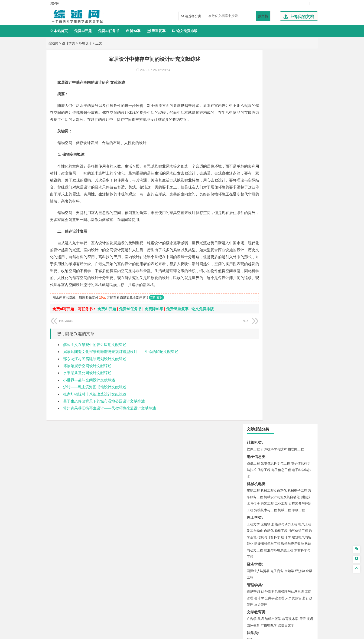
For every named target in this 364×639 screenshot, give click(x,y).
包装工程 (267, 129)
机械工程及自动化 (274, 116)
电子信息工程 (281, 96)
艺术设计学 (269, 479)
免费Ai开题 (83, 31)
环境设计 (85, 43)
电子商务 (277, 197)
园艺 (250, 520)
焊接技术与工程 (266, 136)
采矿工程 (288, 417)
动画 (309, 479)
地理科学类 (256, 369)
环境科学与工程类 (262, 396)
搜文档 (263, 16)
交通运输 (253, 280)
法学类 (252, 259)
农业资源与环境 (273, 527)
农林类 (252, 513)
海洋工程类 (256, 321)
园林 (285, 520)
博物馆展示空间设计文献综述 (87, 380)
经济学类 (254, 190)
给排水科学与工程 (270, 355)
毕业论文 (254, 534)
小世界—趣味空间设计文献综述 (89, 394)
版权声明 (242, 590)
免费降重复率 (177, 323)
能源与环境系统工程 (279, 176)
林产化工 (307, 464)
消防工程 (302, 417)
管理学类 (254, 211)
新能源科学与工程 (267, 170)
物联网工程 (296, 75)
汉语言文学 (286, 251)
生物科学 (293, 464)
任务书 (252, 565)
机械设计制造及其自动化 (282, 123)
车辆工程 (253, 116)
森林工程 (296, 520)
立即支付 (156, 311)
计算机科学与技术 (274, 75)
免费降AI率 (154, 323)
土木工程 (267, 348)
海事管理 (253, 327)
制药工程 (291, 451)
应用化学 (277, 451)
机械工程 (284, 136)
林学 (257, 520)
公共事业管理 (275, 224)
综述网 (53, 43)
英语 (261, 245)
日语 (302, 245)
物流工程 (253, 437)
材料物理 (267, 300)
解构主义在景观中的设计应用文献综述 (95, 359)
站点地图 (225, 634)
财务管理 (267, 217)
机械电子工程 (297, 116)
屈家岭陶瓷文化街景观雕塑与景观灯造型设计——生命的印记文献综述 (121, 366)
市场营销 (253, 217)
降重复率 (156, 31)
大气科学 (261, 382)
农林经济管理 (271, 520)
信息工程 (264, 96)
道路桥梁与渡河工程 (275, 280)
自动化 (269, 157)
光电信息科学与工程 (275, 89)
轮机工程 (281, 157)
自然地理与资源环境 (283, 382)
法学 (250, 265)
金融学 (289, 197)
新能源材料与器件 (267, 307)
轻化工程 (257, 464)
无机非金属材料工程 (289, 300)
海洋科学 (257, 334)
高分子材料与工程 (294, 307)
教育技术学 (290, 245)
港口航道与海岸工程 (275, 327)
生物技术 (305, 451)
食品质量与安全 (258, 458)
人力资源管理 (295, 224)
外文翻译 (254, 557)
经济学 (300, 197)
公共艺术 (268, 492)
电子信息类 (256, 83)
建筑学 (252, 355)
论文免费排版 (185, 31)
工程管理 (291, 355)
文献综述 (254, 549)
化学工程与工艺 (258, 451)
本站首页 (59, 31)
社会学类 (254, 499)
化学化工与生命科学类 (265, 445)
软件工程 (253, 75)
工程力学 (253, 150)
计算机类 (254, 68)
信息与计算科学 (269, 163)
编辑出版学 (273, 245)
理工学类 (254, 143)
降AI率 (133, 31)
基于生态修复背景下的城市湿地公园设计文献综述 (104, 415)
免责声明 (266, 590)
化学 (282, 464)
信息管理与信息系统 (289, 217)
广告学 (252, 245)
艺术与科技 (275, 485)
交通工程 (297, 280)
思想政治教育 (257, 506)
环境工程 (253, 402)
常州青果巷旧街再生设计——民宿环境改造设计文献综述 (110, 422)
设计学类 (68, 43)
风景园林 (291, 485)
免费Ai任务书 (109, 31)
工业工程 (281, 129)
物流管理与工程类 (262, 431)
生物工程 (271, 464)
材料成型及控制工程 (285, 294)
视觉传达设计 (257, 485)
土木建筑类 (256, 341)
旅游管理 (261, 231)
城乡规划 (305, 355)
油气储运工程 (298, 157)
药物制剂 (284, 458)
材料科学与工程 (258, 294)
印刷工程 (298, 136)
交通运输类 (256, 273)
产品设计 (284, 479)
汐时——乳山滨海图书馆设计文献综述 (95, 401)
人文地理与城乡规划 (282, 375)
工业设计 (298, 479)
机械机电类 (256, 110)
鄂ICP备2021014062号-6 (198, 634)
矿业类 (252, 410)
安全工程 (274, 417)
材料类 (252, 287)
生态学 (256, 527)
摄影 (257, 492)
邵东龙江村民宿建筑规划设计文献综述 (95, 373)
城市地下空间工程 (290, 361)
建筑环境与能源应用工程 (292, 348)
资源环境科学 (284, 402)
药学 (274, 458)
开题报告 (254, 542)
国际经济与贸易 (258, 197)
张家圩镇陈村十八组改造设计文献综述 (95, 408)
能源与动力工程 (286, 150)
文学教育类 (256, 238)
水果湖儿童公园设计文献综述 (87, 387)
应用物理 (267, 150)
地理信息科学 (257, 375)
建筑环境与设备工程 (261, 361)
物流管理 (267, 437)
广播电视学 (269, 251)
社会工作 (274, 506)
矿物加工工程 (257, 417)
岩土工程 (253, 348)
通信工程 (253, 89)
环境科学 (267, 402)
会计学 (259, 224)
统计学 (286, 163)
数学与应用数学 (292, 170)
